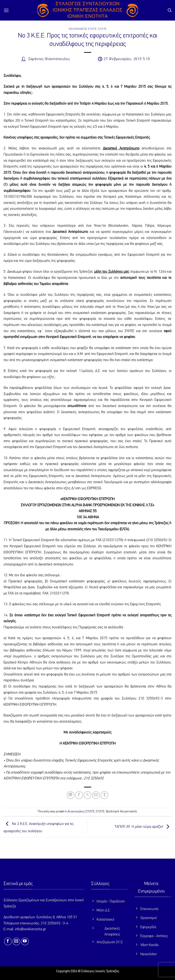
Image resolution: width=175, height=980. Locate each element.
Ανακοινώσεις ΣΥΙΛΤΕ (83, 29)
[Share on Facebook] (79, 795)
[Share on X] (87, 795)
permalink (131, 812)
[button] (6, 10)
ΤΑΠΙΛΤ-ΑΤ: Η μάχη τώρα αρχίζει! (143, 827)
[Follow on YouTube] (25, 941)
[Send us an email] (16, 941)
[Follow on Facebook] (8, 941)
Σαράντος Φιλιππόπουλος (49, 59)
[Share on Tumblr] (104, 795)
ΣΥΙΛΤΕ (102, 29)
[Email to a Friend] (96, 795)
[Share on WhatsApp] (71, 795)
